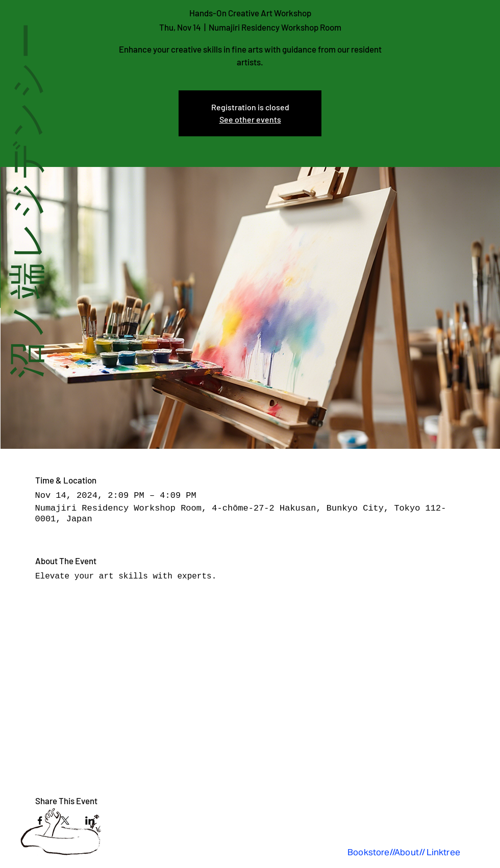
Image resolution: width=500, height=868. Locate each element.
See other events (250, 119)
